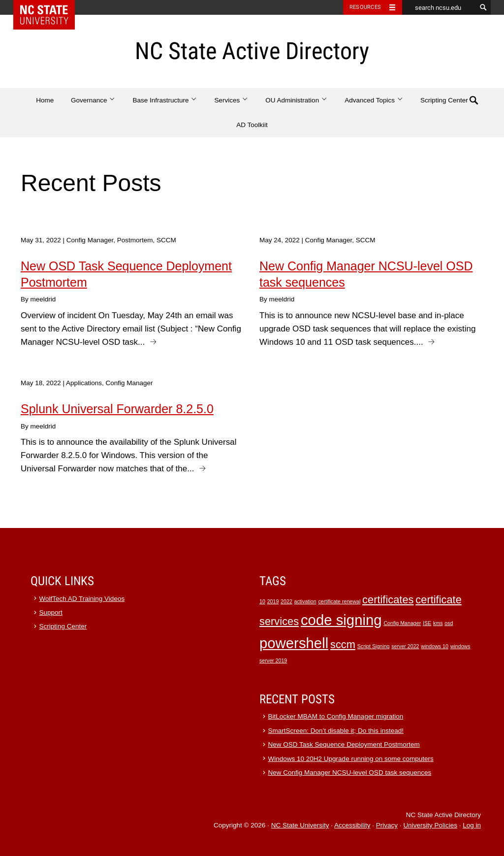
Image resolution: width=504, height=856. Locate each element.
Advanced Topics (374, 100)
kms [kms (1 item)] (438, 623)
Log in (472, 825)
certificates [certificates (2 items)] (388, 600)
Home (45, 100)
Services (232, 100)
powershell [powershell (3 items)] (294, 643)
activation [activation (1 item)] (305, 601)
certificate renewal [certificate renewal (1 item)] (339, 601)
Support (51, 612)
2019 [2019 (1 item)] (273, 601)
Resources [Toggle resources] (365, 7)
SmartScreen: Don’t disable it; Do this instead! (336, 731)
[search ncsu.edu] (439, 7)
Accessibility (352, 825)
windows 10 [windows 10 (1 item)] (435, 646)
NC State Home (50, 7)
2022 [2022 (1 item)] (286, 601)
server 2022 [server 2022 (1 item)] (405, 646)
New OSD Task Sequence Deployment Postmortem (344, 744)
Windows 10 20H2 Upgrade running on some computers (351, 759)
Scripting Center (444, 100)
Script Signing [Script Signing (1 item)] (374, 646)
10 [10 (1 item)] (262, 601)
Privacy (387, 825)
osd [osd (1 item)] (449, 623)
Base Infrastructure (165, 100)
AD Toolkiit (252, 125)
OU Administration (296, 100)
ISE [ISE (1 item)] (427, 623)
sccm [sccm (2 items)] (343, 644)
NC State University (300, 825)
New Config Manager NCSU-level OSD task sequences (350, 773)
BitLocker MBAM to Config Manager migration (336, 716)
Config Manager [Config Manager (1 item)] (402, 623)
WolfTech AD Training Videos (82, 599)
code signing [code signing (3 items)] (341, 620)
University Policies (430, 825)
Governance (93, 100)
